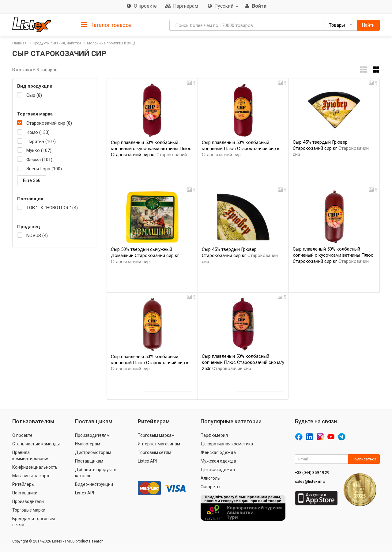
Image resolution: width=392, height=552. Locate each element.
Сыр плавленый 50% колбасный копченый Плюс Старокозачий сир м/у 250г (243, 362)
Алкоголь (210, 478)
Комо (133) (38, 132)
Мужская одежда (218, 461)
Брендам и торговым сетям (34, 522)
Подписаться (364, 459)
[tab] (106, 25)
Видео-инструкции (94, 484)
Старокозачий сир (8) (49, 123)
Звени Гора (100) (44, 169)
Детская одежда (218, 470)
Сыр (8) (34, 95)
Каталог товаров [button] (106, 25)
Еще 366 (32, 180)
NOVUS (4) (37, 236)
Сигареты (210, 487)
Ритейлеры (23, 484)
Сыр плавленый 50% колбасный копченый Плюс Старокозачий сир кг (242, 149)
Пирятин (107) (41, 142)
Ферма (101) (39, 160)
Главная (19, 43)
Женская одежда (218, 452)
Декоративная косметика (227, 444)
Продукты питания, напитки (57, 43)
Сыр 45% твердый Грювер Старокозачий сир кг (331, 148)
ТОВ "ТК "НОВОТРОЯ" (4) (52, 208)
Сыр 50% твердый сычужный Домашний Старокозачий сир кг (145, 255)
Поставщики (25, 493)
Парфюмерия (214, 435)
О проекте (22, 435)
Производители (28, 501)
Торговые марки (29, 510)
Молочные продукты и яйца (111, 43)
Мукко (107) (39, 150)
